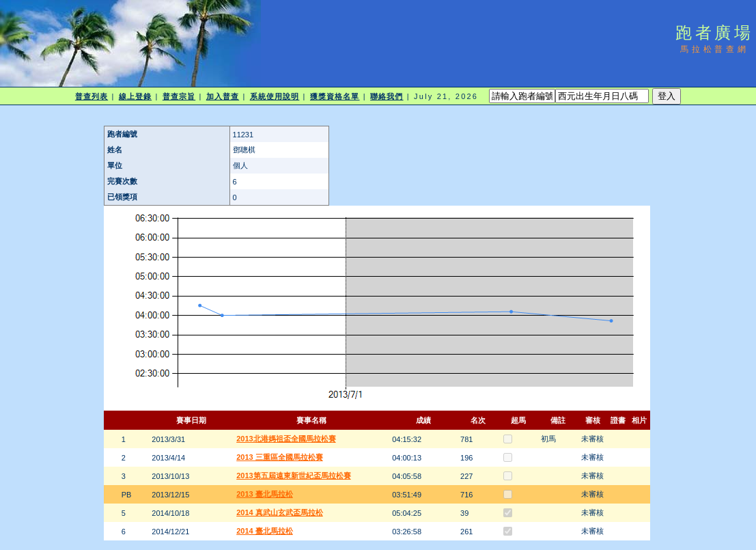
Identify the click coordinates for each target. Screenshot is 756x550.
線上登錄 (135, 96)
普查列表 (92, 96)
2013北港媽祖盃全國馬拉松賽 (286, 439)
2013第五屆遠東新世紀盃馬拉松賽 (293, 476)
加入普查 (223, 96)
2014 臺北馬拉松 (265, 531)
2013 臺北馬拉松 (265, 494)
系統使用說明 (275, 96)
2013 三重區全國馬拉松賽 (280, 457)
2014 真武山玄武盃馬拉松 (280, 512)
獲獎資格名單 (335, 96)
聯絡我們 (387, 96)
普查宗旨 (179, 96)
